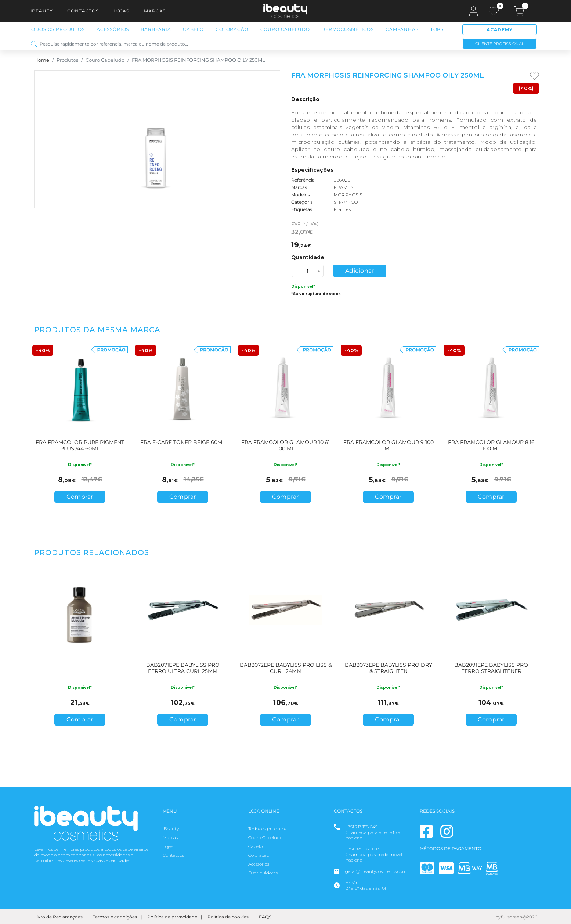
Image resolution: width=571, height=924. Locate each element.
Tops (437, 29)
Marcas (155, 11)
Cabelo (193, 29)
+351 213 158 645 (362, 827)
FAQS (265, 917)
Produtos (67, 60)
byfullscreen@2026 (516, 917)
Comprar (80, 497)
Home (42, 60)
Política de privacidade (172, 917)
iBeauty (42, 11)
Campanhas (402, 29)
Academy (500, 30)
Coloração (232, 29)
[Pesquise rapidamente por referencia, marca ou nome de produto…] (240, 44)
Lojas (121, 11)
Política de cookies (228, 917)
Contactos (83, 11)
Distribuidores (263, 873)
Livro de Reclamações (58, 917)
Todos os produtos (267, 829)
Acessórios (113, 29)
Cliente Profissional (500, 44)
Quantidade (308, 257)
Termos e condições (115, 917)
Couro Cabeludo (285, 29)
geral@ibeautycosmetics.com (376, 871)
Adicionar (360, 271)
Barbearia (156, 29)
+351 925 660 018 (362, 849)
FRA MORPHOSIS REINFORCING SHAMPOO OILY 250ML (198, 60)
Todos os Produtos (57, 29)
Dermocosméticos (348, 29)
